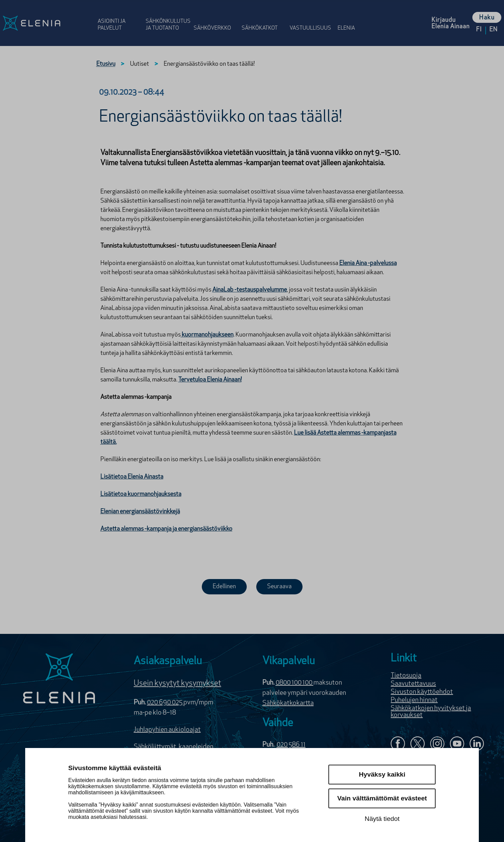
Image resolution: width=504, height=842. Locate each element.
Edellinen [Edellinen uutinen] (224, 587)
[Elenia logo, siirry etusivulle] (47, 23)
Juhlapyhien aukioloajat (167, 730)
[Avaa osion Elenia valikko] (349, 18)
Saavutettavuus (413, 684)
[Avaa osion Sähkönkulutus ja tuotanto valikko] (168, 18)
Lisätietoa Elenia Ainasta (132, 477)
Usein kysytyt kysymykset (177, 684)
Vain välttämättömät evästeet (382, 798)
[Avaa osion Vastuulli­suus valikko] (312, 18)
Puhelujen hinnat (414, 700)
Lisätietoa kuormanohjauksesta (141, 494)
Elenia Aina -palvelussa (368, 263)
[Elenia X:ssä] (418, 744)
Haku (487, 18)
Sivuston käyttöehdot (422, 692)
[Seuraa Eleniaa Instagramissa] (437, 744)
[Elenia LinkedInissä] (477, 745)
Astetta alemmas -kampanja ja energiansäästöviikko (166, 529)
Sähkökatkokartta (288, 703)
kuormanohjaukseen (207, 335)
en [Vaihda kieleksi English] (493, 30)
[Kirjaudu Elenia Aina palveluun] (451, 23)
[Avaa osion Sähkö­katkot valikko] (264, 18)
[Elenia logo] (59, 679)
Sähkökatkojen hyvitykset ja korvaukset (431, 712)
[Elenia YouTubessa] (457, 744)
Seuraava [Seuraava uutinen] (279, 587)
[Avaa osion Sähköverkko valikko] (216, 18)
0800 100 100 (295, 683)
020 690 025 (165, 703)
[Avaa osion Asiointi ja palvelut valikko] (120, 18)
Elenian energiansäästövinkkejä (140, 512)
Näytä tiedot (382, 819)
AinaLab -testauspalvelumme (250, 290)
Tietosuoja (406, 676)
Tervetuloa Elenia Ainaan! (210, 380)
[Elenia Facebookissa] (398, 744)
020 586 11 (291, 745)
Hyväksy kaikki (382, 774)
